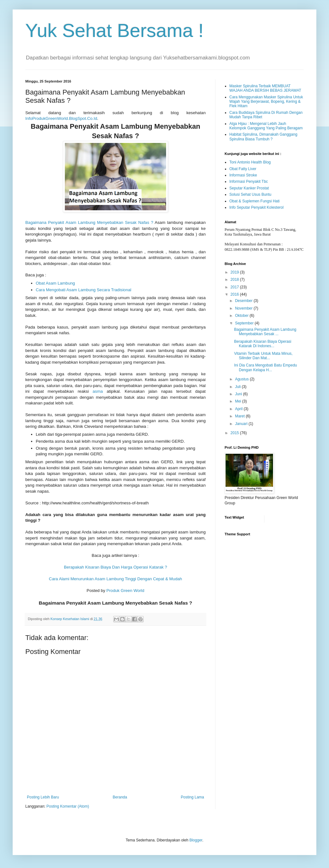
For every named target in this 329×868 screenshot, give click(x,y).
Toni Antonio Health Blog (250, 162)
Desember (244, 301)
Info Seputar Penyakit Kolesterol (256, 207)
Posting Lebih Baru (43, 797)
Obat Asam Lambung (55, 283)
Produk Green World (125, 591)
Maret (240, 416)
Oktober (242, 316)
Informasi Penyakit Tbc (249, 182)
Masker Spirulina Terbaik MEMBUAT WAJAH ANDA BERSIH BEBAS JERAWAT (265, 88)
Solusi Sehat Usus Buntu (250, 194)
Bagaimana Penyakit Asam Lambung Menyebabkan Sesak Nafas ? (89, 222)
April (239, 409)
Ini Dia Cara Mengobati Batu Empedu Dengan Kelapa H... (266, 367)
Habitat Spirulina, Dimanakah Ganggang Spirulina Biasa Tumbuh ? (263, 137)
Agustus (242, 379)
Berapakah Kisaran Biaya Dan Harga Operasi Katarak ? (115, 567)
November (244, 308)
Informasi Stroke (243, 175)
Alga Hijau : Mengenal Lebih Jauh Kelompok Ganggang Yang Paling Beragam (266, 126)
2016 (235, 294)
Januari (242, 424)
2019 (235, 272)
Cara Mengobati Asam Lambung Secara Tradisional (84, 290)
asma (98, 391)
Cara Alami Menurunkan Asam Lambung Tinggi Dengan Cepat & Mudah (116, 579)
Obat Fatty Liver (243, 169)
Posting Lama (192, 797)
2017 (235, 287)
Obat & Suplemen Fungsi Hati (255, 201)
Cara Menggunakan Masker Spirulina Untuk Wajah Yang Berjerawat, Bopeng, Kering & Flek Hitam (266, 102)
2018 (235, 280)
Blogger (196, 840)
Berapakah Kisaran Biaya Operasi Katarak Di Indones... (263, 344)
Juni (239, 394)
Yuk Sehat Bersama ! (115, 31)
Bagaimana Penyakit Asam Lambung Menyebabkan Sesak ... (265, 332)
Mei (239, 401)
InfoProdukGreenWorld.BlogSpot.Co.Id (61, 118)
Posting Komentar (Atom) (68, 806)
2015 (235, 433)
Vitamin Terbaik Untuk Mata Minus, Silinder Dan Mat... (263, 356)
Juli (238, 387)
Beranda (120, 797)
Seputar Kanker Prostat (249, 188)
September (245, 323)
